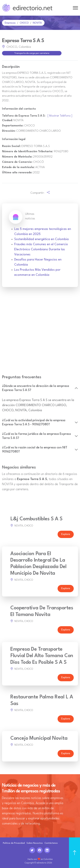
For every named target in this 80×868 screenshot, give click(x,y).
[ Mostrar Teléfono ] (60, 116)
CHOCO (24, 23)
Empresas (10, 23)
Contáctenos (51, 843)
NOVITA (37, 23)
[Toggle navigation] (75, 8)
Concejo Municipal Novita (39, 738)
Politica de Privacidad (14, 843)
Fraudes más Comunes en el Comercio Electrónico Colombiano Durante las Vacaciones (41, 249)
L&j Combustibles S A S (36, 519)
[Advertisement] (40, 333)
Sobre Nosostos (35, 843)
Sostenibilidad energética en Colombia (41, 239)
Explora (66, 534)
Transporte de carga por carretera (32, 53)
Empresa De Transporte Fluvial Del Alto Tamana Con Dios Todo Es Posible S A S (42, 656)
